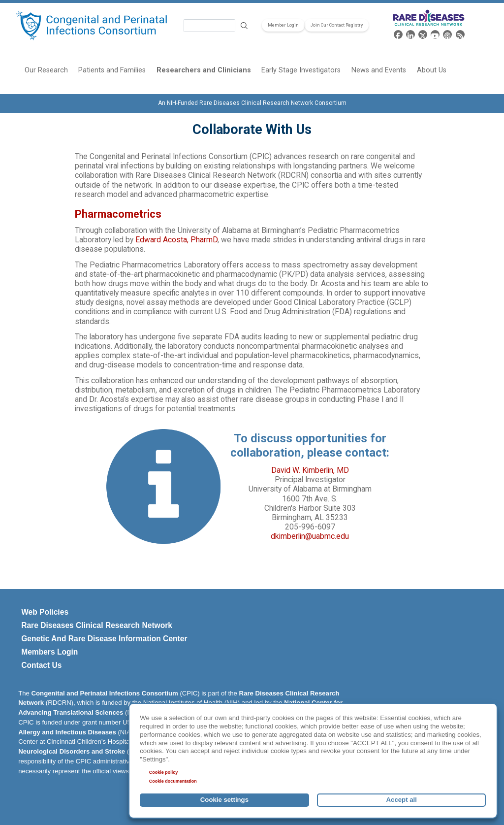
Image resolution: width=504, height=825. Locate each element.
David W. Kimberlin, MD (310, 470)
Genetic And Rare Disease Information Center (104, 639)
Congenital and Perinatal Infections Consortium (105, 693)
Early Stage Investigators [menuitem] (301, 70)
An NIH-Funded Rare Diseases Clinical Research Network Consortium (252, 103)
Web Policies (45, 612)
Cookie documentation (173, 781)
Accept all (402, 800)
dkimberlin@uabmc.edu (310, 536)
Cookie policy (164, 772)
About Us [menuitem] (432, 70)
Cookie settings (224, 800)
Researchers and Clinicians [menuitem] (204, 70)
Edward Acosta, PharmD (176, 240)
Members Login (49, 652)
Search (244, 26)
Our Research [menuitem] (46, 70)
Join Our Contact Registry (337, 25)
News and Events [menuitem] (379, 70)
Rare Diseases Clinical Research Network (97, 625)
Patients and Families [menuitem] (112, 70)
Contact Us (41, 665)
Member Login (283, 25)
